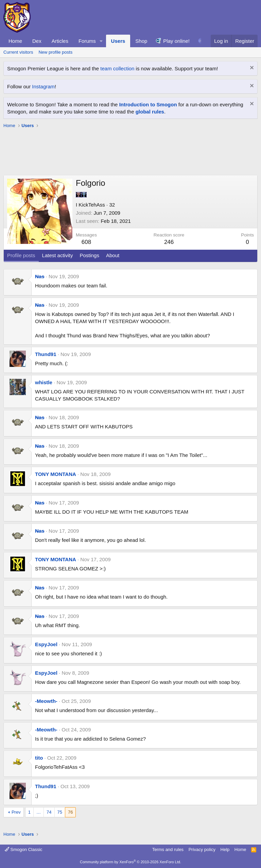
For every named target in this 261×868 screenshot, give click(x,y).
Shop (141, 41)
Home (15, 41)
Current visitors (18, 52)
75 (60, 812)
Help (225, 849)
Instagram (43, 86)
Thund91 (46, 354)
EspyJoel (46, 644)
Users (118, 41)
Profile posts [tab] (21, 255)
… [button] (39, 812)
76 (70, 812)
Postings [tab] (89, 255)
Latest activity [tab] (58, 255)
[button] (101, 41)
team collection (117, 68)
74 (49, 812)
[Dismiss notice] (251, 68)
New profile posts (55, 52)
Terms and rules (168, 849)
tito (39, 758)
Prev (16, 812)
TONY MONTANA (56, 474)
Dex (37, 41)
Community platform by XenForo (130, 862)
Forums (87, 41)
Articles (60, 41)
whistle (44, 382)
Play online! (176, 41)
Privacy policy (202, 849)
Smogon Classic (24, 849)
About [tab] (113, 255)
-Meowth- (46, 701)
